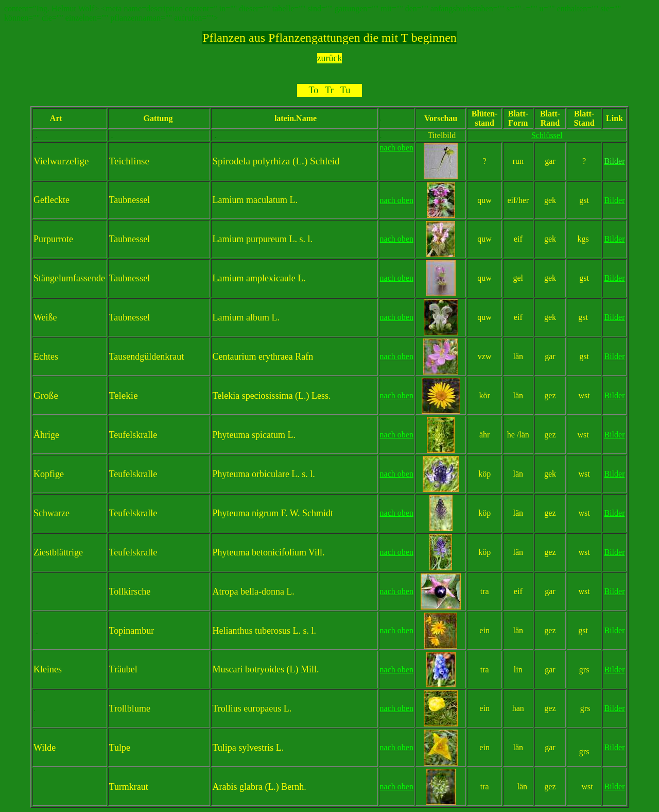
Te (114, 435)
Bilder (614, 513)
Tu (114, 748)
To (114, 591)
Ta (114, 200)
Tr (113, 669)
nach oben (397, 148)
